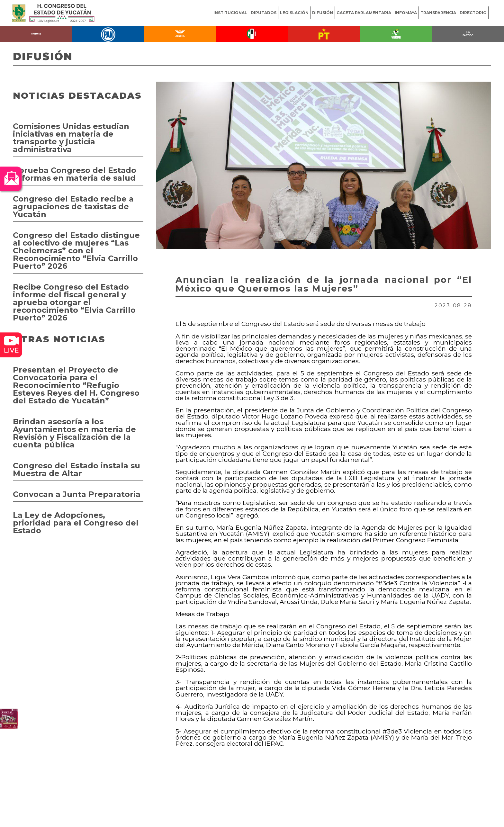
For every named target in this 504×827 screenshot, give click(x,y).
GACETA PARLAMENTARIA (364, 13)
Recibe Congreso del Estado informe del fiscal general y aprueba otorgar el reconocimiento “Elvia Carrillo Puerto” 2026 (74, 302)
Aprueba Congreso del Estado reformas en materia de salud (75, 174)
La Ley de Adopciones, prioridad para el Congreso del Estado (76, 523)
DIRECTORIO (473, 13)
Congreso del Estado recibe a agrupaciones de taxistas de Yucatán (73, 207)
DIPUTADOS (264, 13)
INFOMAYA (406, 13)
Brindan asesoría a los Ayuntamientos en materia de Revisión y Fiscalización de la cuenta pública (74, 433)
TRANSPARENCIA (438, 13)
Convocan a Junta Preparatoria (77, 494)
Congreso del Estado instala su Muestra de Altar (76, 469)
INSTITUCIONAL (230, 13)
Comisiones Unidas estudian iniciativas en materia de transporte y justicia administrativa (71, 138)
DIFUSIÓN (323, 13)
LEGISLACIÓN (294, 13)
